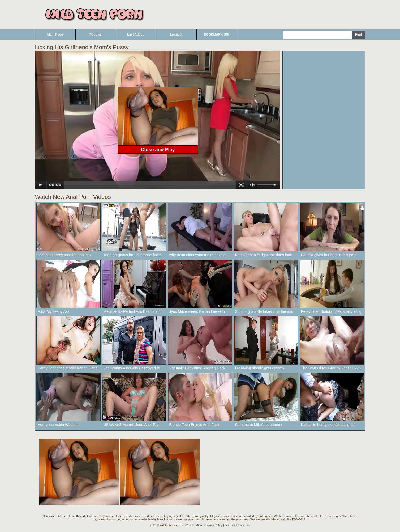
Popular (95, 35)
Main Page (55, 35)
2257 (188, 525)
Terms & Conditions (237, 525)
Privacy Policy (213, 525)
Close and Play (158, 150)
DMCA (198, 525)
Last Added (136, 35)
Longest (176, 35)
